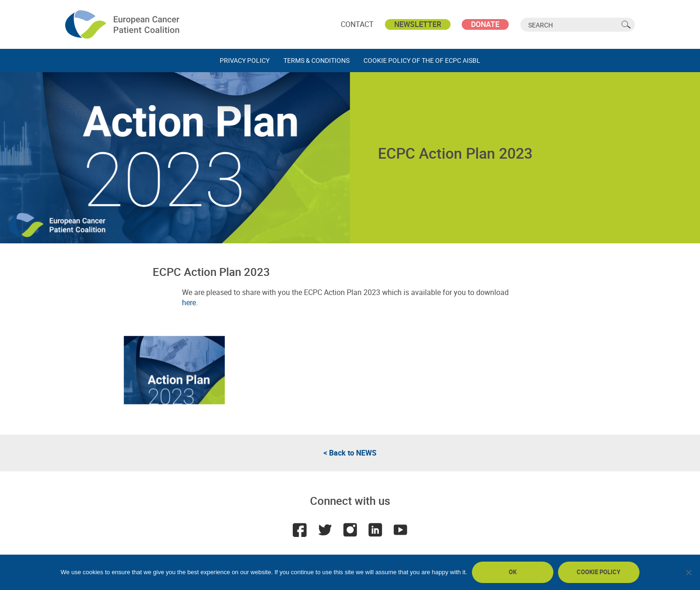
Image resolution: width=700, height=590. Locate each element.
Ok (513, 572)
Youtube (400, 530)
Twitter (325, 530)
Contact (357, 24)
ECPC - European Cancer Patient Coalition (123, 24)
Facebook (300, 530)
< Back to (350, 453)
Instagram (350, 530)
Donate (485, 24)
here (189, 302)
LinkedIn (375, 530)
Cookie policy (599, 572)
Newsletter (418, 24)
